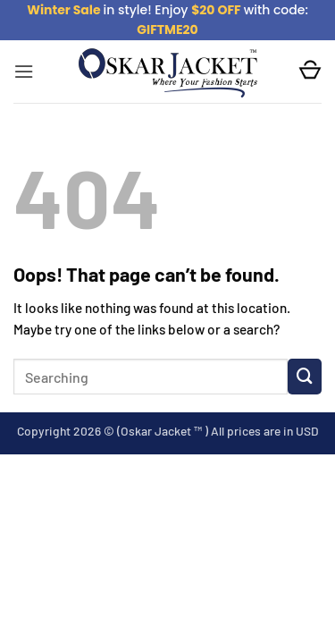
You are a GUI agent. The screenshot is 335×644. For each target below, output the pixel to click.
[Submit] (305, 377)
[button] (24, 72)
